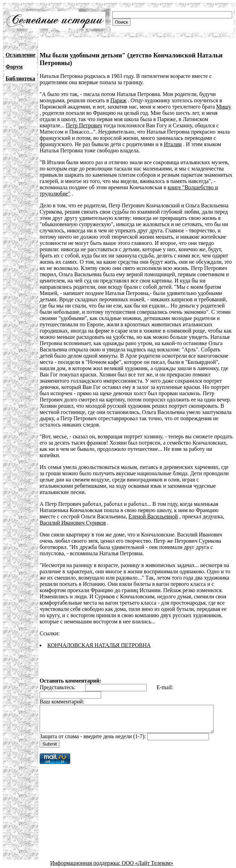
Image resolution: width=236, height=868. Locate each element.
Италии (130, 144)
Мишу (224, 107)
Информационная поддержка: (86, 856)
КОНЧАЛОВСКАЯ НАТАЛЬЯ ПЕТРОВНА (99, 633)
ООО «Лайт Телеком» (147, 856)
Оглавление (21, 55)
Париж (118, 100)
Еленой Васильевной (153, 504)
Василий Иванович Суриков (73, 510)
